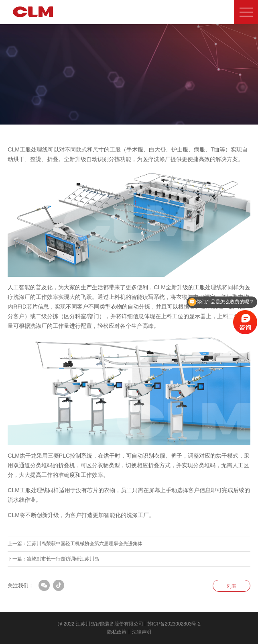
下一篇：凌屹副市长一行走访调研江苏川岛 (53, 559)
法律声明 (142, 632)
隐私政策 (117, 632)
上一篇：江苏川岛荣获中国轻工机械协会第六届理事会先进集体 (75, 544)
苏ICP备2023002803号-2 (174, 624)
